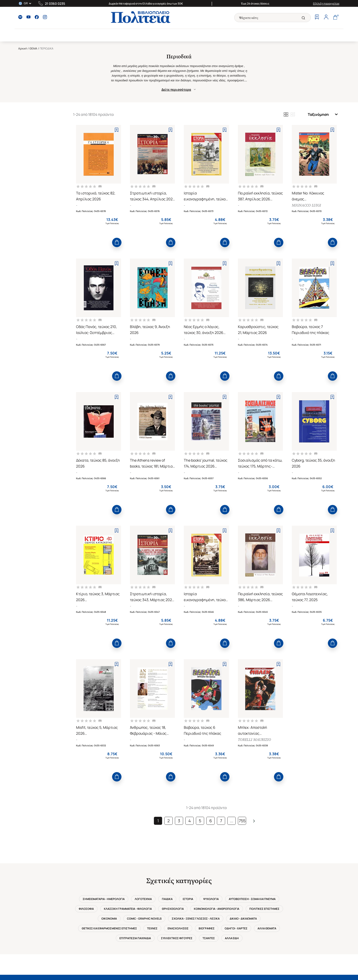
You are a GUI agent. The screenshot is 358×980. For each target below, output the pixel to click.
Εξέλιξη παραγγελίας (326, 4)
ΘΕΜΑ (33, 48)
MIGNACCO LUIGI (306, 205)
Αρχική (23, 48)
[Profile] (326, 18)
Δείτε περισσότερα (179, 89)
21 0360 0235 (55, 4)
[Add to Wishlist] (117, 130)
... (232, 821)
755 (242, 821)
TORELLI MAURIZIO (254, 740)
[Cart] (335, 18)
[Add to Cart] (117, 242)
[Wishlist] (317, 18)
